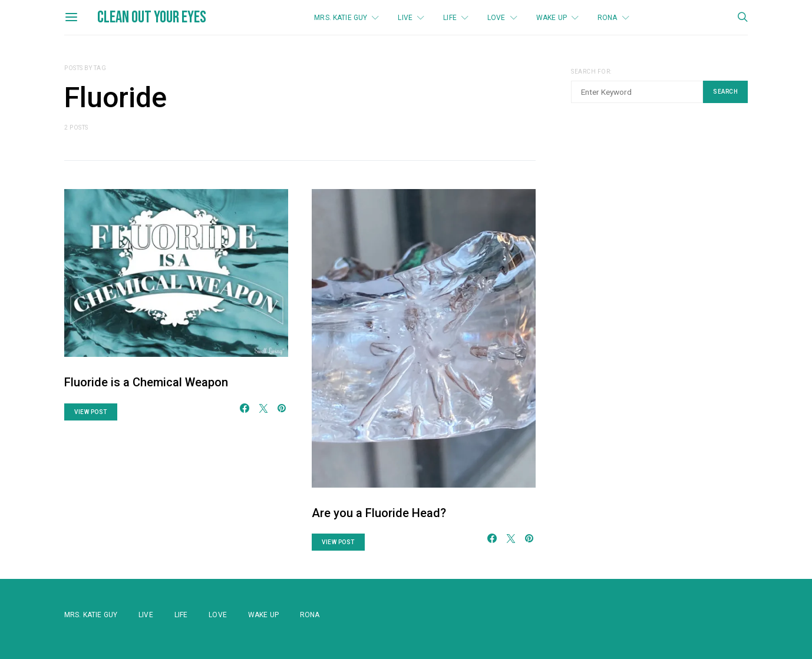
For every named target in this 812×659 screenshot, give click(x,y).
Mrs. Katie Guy (341, 18)
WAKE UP (552, 18)
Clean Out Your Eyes (152, 17)
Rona (608, 18)
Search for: (591, 72)
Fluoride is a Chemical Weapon (146, 382)
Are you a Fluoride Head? (379, 513)
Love (496, 18)
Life (450, 18)
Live (405, 18)
